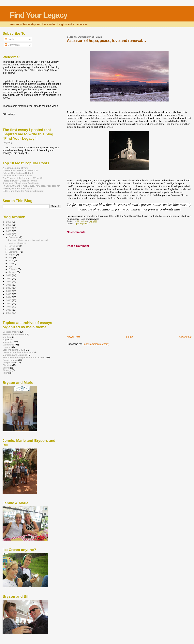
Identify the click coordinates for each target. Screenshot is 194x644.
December (14, 237)
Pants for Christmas (17, 243)
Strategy (7, 370)
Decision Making (11, 332)
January (13, 272)
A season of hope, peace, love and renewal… (29, 240)
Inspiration (84, 224)
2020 (9, 278)
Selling (6, 368)
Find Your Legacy (38, 15)
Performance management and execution (24, 357)
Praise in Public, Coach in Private (20, 181)
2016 (9, 291)
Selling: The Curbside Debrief (18, 173)
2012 (9, 303)
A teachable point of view (15, 168)
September (14, 252)
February (13, 269)
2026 (9, 222)
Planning (7, 365)
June (11, 261)
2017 (9, 288)
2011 (9, 307)
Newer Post (73, 337)
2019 (9, 282)
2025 (9, 225)
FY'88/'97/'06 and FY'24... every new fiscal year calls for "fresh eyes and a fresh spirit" (31, 187)
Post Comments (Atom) (96, 344)
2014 (9, 297)
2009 (9, 313)
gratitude (7, 337)
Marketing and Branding (15, 355)
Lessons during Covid (14, 350)
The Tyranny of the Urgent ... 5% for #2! (23, 178)
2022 (9, 234)
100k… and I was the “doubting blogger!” (23, 191)
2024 (9, 228)
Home (130, 337)
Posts (9, 39)
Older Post (185, 337)
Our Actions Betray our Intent (17, 175)
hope (76, 224)
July (11, 258)
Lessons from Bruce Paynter (17, 352)
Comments (12, 45)
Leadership (8, 345)
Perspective (9, 362)
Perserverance (10, 360)
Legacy (7, 142)
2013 (9, 300)
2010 (9, 310)
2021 (9, 275)
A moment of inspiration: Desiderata (21, 183)
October (13, 249)
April (11, 266)
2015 (9, 294)
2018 (9, 285)
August (12, 255)
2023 (9, 231)
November (14, 246)
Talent (6, 373)
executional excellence (14, 334)
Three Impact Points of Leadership (20, 170)
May (11, 263)
